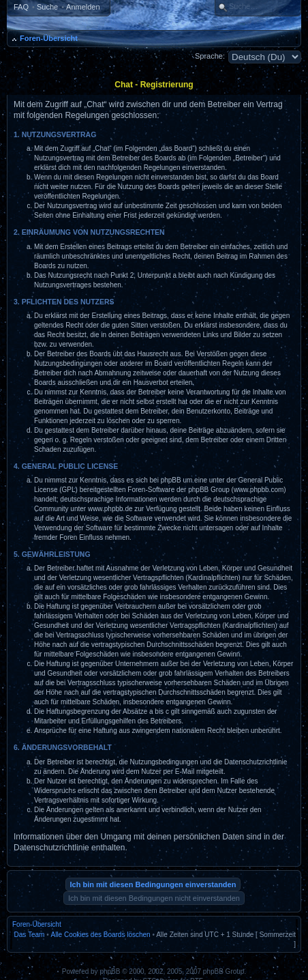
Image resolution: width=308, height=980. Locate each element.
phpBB (110, 971)
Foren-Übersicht (49, 38)
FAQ (21, 7)
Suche (47, 7)
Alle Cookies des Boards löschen (100, 935)
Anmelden (83, 7)
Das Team (30, 935)
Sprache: (210, 56)
